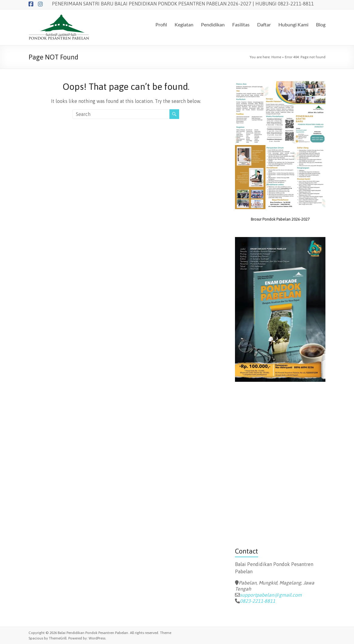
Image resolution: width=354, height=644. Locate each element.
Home (276, 57)
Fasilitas (241, 24)
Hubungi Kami (293, 24)
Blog (321, 24)
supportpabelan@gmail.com (271, 595)
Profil (161, 24)
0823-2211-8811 (258, 601)
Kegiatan (184, 24)
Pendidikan (213, 24)
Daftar (264, 24)
